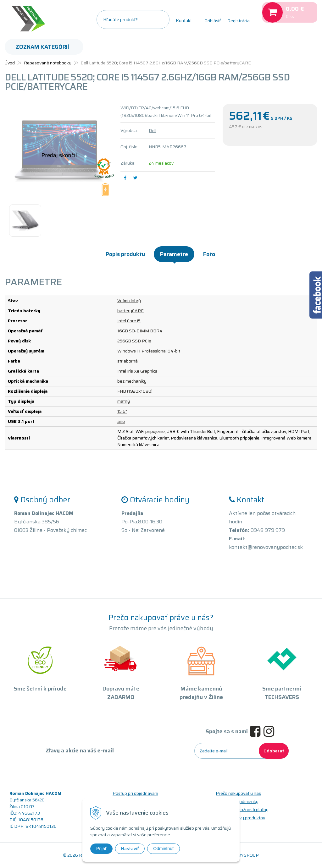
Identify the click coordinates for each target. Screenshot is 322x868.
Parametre (174, 254)
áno (121, 421)
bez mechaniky (132, 381)
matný (124, 401)
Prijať (101, 849)
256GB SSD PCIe (134, 341)
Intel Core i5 (129, 321)
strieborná (128, 361)
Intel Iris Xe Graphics (137, 371)
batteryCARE (130, 311)
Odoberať (274, 751)
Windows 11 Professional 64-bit (149, 351)
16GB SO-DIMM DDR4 (140, 331)
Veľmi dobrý (129, 301)
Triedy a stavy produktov (240, 818)
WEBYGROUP (245, 855)
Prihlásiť (213, 21)
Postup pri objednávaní (135, 793)
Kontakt (184, 20)
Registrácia (239, 21)
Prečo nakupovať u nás (238, 793)
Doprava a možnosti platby (242, 810)
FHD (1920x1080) (135, 391)
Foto (209, 254)
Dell (153, 130)
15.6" (122, 411)
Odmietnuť (164, 849)
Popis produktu (125, 254)
